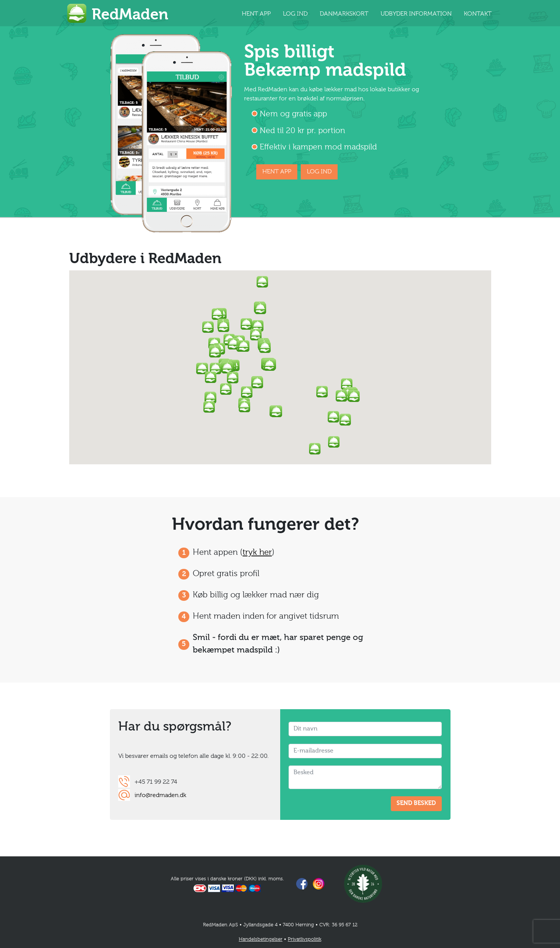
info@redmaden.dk (160, 796)
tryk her (257, 553)
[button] (270, 365)
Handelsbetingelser (261, 939)
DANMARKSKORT (344, 14)
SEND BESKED (416, 803)
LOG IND (295, 14)
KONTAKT (478, 14)
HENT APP (256, 14)
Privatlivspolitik (305, 939)
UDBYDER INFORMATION (416, 14)
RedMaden (130, 15)
